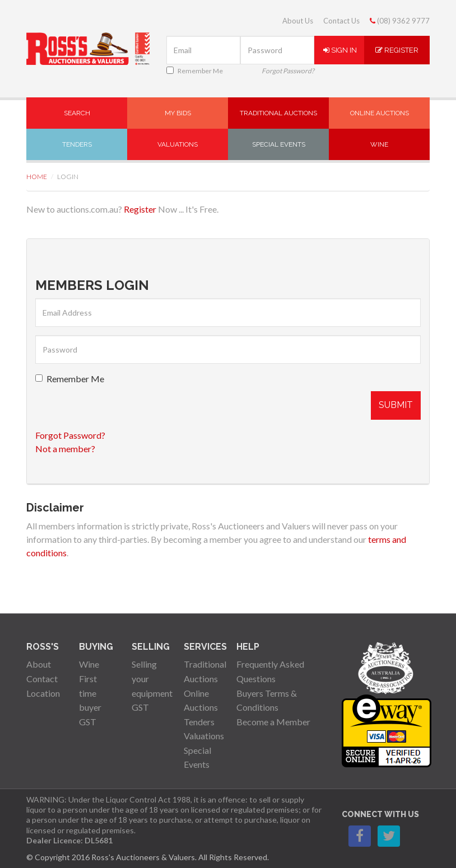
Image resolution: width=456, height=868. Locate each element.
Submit (396, 405)
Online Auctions (380, 113)
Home (37, 177)
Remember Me (195, 71)
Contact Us (341, 21)
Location (43, 693)
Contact (42, 679)
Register (397, 50)
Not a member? (65, 449)
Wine (379, 144)
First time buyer (90, 693)
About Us (298, 21)
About (39, 664)
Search (77, 113)
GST (88, 722)
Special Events (279, 144)
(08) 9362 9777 (400, 21)
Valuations (178, 144)
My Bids (178, 113)
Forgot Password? (288, 71)
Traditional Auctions (278, 113)
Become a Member (273, 722)
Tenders (77, 144)
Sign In (340, 50)
